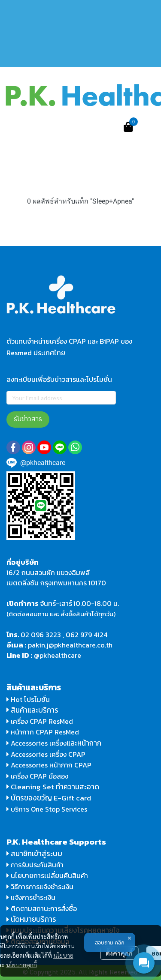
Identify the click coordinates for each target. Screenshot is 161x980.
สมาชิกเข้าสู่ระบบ (36, 854)
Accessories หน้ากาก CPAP (51, 765)
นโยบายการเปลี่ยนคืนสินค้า (47, 875)
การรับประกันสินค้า (35, 865)
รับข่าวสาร (28, 419)
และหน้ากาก (85, 743)
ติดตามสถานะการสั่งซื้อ (42, 908)
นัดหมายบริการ (33, 919)
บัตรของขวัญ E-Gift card (51, 798)
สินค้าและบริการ (32, 710)
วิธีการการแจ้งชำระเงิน (40, 887)
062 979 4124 (87, 635)
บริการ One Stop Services (49, 809)
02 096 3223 (41, 635)
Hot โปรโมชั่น (28, 699)
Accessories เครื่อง (39, 743)
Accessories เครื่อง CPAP (48, 754)
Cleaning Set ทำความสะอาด (55, 787)
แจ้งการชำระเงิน (31, 897)
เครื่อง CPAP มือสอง (37, 776)
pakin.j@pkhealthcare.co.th (70, 645)
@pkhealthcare (58, 655)
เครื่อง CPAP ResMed (40, 721)
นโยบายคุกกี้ (21, 965)
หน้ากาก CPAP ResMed (45, 732)
